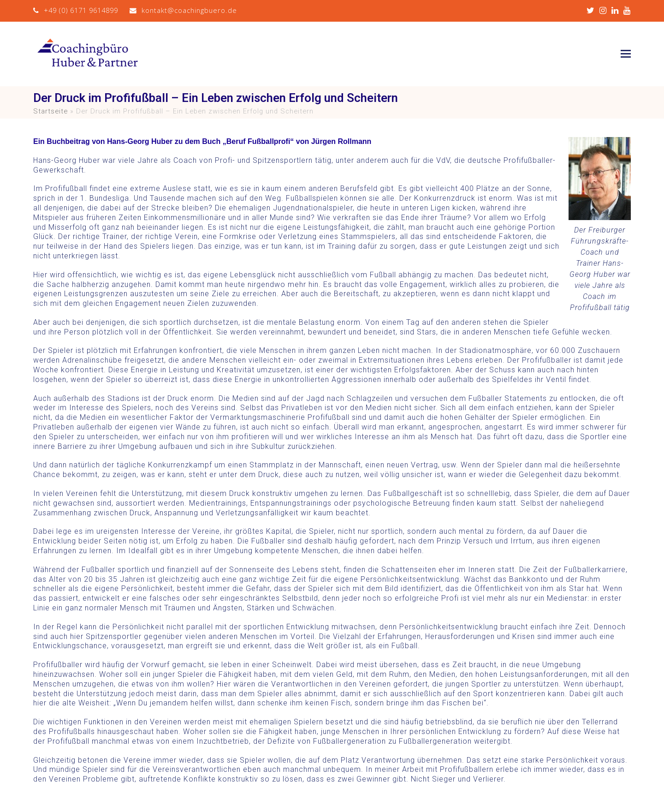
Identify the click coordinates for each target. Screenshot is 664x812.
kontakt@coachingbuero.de (189, 10)
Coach (185, 160)
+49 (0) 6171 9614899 (81, 10)
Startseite (50, 111)
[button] (626, 54)
